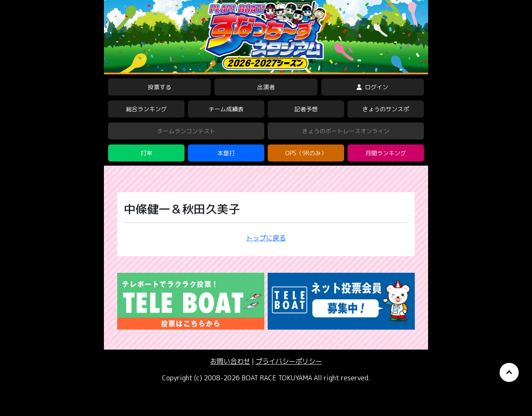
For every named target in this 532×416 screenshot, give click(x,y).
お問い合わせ (230, 361)
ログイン (372, 87)
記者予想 (306, 109)
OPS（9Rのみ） (306, 153)
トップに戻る (266, 238)
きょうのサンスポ (386, 109)
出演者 (266, 87)
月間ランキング (386, 153)
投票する (160, 87)
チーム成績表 (226, 109)
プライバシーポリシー (289, 361)
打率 (146, 153)
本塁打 (226, 153)
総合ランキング (146, 109)
